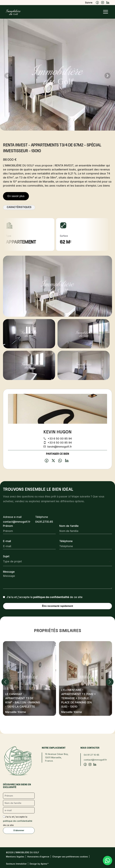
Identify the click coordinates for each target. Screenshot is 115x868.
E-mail (7, 541)
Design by (39, 864)
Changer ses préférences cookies (70, 857)
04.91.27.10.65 (44, 522)
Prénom (8, 526)
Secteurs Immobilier (16, 864)
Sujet (6, 556)
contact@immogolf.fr (17, 522)
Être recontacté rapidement (57, 606)
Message (9, 572)
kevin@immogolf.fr (60, 447)
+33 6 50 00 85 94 (60, 439)
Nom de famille (69, 526)
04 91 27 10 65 (91, 755)
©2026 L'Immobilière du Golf (23, 852)
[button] (5, 682)
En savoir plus (16, 196)
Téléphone (66, 541)
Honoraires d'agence (38, 857)
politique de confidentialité (51, 597)
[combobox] (57, 561)
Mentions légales (15, 857)
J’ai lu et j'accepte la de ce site (44, 597)
